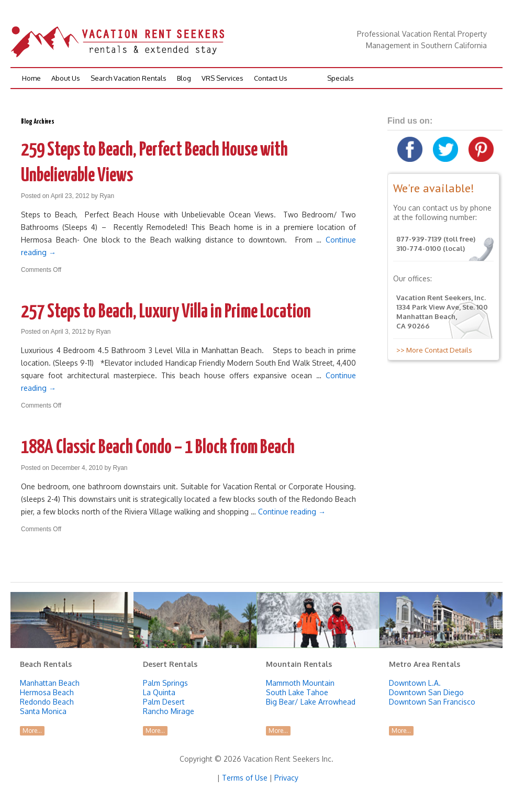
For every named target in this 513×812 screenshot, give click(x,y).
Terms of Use (245, 778)
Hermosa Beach (47, 692)
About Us (66, 78)
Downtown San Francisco (432, 702)
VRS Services (222, 78)
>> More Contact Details (433, 350)
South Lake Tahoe (297, 692)
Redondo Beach (47, 702)
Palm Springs (165, 683)
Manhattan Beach (50, 683)
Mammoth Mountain (300, 683)
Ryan (107, 196)
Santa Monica (43, 711)
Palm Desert (164, 702)
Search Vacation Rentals (129, 78)
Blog (184, 78)
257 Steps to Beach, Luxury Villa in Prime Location (166, 312)
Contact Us (271, 78)
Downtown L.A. (415, 683)
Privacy (286, 778)
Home (31, 78)
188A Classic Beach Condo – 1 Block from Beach (158, 448)
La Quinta (159, 692)
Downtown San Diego (426, 692)
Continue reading (292, 512)
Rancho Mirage (169, 711)
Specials (341, 78)
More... (32, 731)
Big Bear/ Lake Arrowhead (311, 702)
